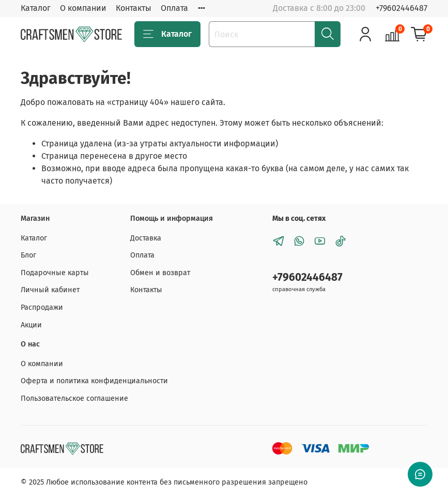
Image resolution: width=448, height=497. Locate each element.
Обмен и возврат (160, 273)
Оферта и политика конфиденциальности (94, 381)
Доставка (146, 238)
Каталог (36, 8)
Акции (31, 325)
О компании (83, 8)
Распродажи (42, 307)
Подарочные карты (55, 273)
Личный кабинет (50, 290)
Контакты (134, 8)
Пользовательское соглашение (74, 398)
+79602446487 (401, 8)
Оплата (174, 8)
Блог (28, 255)
